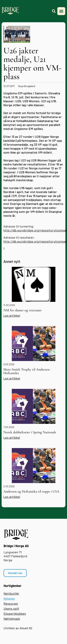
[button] (61, 11)
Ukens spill (11, 608)
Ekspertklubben (15, 613)
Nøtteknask (12, 619)
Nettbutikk (11, 593)
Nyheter (9, 598)
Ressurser (11, 603)
